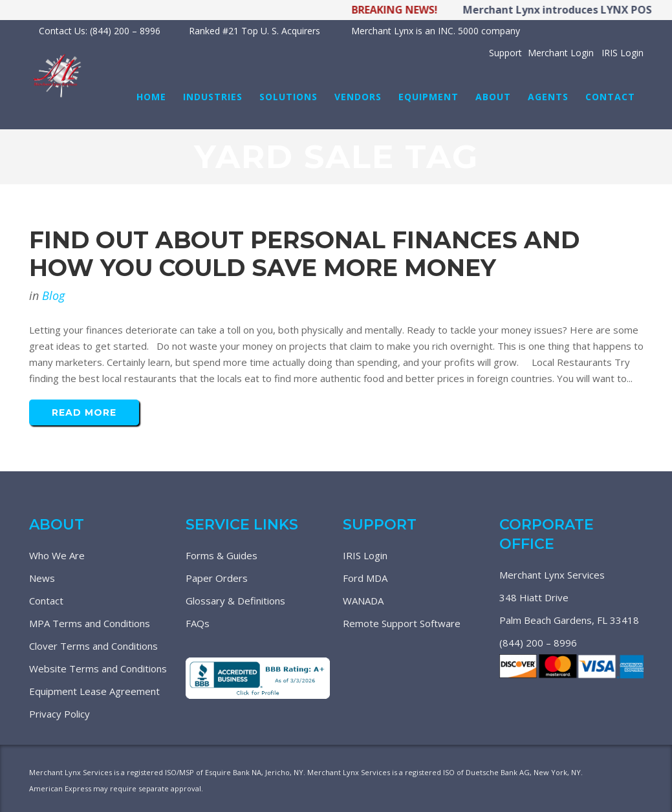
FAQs (198, 623)
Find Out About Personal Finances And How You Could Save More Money (304, 254)
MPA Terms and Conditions (90, 623)
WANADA (363, 601)
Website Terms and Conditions (98, 668)
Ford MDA (365, 578)
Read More (84, 412)
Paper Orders (217, 578)
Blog (53, 295)
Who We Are (57, 555)
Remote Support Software (402, 623)
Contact (46, 601)
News (42, 578)
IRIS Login (365, 555)
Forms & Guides (222, 555)
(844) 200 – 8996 (538, 643)
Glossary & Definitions (235, 601)
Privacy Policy (60, 714)
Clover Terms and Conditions (93, 646)
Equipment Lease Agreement (94, 691)
